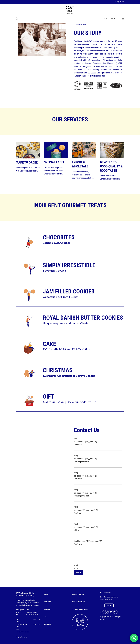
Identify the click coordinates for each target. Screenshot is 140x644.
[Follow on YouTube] (115, 612)
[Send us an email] (123, 2)
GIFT (48, 397)
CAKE (49, 344)
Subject (98, 534)
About (114, 19)
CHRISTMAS (58, 370)
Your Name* (98, 449)
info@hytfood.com (22, 637)
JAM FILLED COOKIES (69, 291)
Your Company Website (98, 500)
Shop (105, 19)
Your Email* (98, 483)
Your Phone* (98, 517)
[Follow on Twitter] (121, 2)
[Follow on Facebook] (116, 2)
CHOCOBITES (59, 237)
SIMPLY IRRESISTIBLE (69, 265)
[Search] (17, 19)
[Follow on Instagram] (118, 2)
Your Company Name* (98, 466)
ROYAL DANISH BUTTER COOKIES (83, 318)
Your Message (98, 553)
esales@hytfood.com (22, 632)
